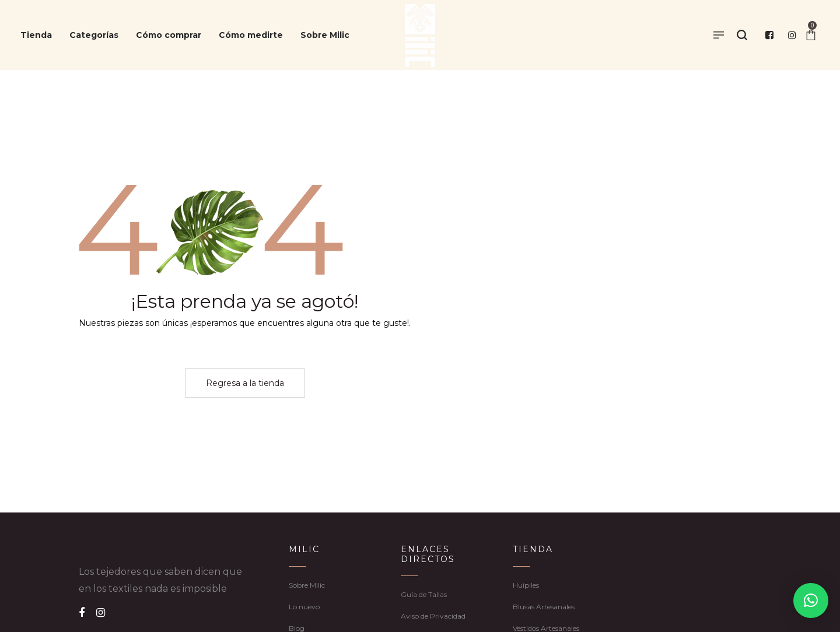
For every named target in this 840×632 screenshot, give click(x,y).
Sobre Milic (307, 585)
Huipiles (526, 585)
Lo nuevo (304, 607)
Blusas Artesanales (544, 607)
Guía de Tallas (424, 594)
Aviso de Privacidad (433, 616)
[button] (811, 601)
